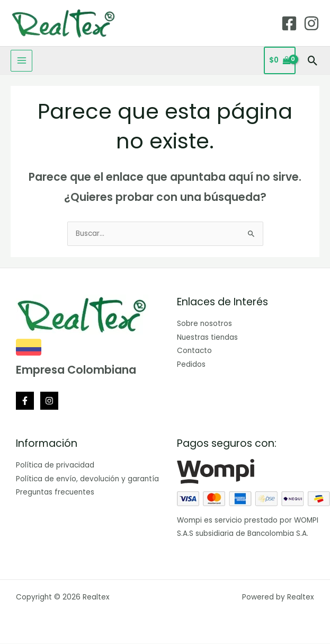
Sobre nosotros (204, 324)
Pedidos (191, 364)
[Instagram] (311, 23)
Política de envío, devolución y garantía (87, 479)
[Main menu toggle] (21, 61)
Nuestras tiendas (207, 337)
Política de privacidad (55, 465)
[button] (313, 61)
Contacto (194, 351)
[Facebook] (289, 23)
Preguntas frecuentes (55, 492)
